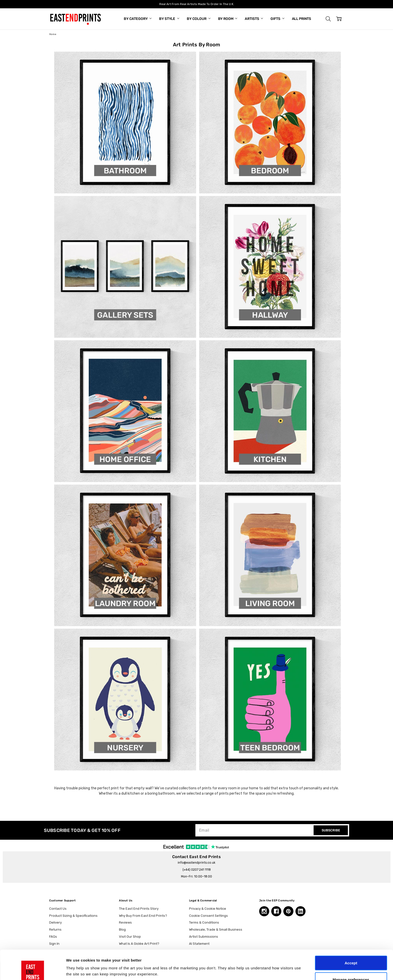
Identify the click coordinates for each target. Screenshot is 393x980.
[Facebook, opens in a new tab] (276, 911)
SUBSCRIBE (331, 830)
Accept (351, 934)
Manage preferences (351, 950)
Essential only (351, 967)
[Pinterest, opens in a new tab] (288, 911)
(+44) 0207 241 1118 (197, 870)
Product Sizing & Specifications (73, 916)
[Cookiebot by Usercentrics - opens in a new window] (33, 970)
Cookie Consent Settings (208, 916)
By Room (228, 19)
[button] (328, 19)
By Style (169, 19)
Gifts (277, 19)
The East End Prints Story (139, 909)
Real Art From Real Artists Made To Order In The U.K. (197, 4)
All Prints (302, 19)
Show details (265, 961)
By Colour (199, 19)
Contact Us (58, 909)
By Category (138, 19)
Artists (254, 19)
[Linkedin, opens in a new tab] (300, 911)
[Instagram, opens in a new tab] (264, 911)
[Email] (255, 830)
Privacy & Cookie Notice (208, 909)
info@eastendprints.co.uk (197, 863)
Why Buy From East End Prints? (143, 916)
